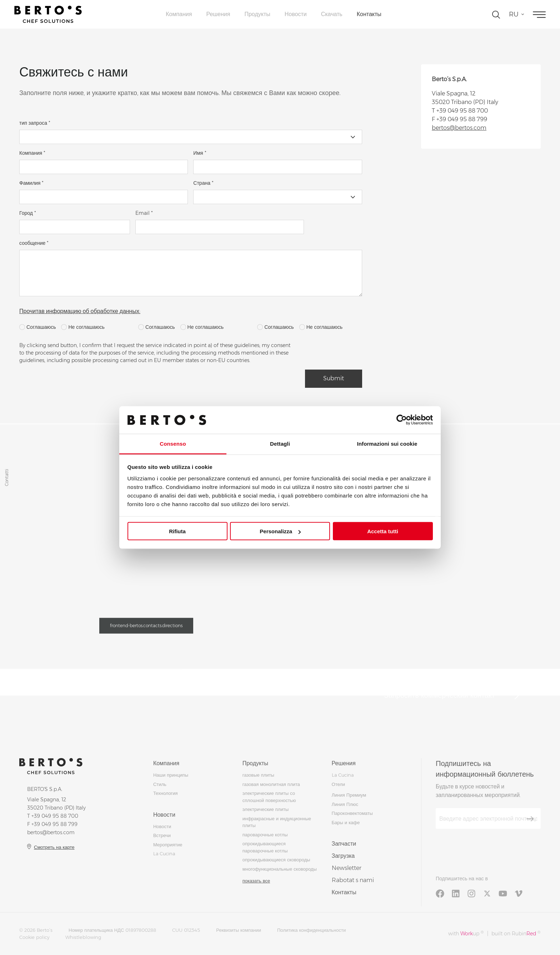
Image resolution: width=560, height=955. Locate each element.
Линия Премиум (349, 795)
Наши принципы (171, 775)
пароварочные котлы (265, 835)
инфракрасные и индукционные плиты (277, 822)
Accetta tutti (383, 531)
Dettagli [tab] (280, 443)
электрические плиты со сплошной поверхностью (269, 797)
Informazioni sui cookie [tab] (387, 443)
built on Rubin (516, 933)
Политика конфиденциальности (311, 930)
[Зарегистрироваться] (530, 819)
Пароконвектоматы (352, 813)
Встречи (162, 835)
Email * (144, 213)
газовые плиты (258, 775)
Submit (334, 378)
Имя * (200, 153)
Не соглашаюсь (83, 327)
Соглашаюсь (37, 327)
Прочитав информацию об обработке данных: (80, 311)
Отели (339, 784)
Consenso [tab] (173, 443)
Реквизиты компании (239, 930)
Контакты (369, 14)
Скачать (332, 14)
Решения (218, 14)
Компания (179, 14)
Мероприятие (168, 845)
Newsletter (347, 868)
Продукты (257, 14)
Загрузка (343, 856)
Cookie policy (34, 937)
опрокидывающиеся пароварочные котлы (265, 847)
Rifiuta (177, 531)
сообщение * (34, 243)
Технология (166, 793)
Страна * (203, 183)
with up (466, 933)
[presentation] (359, 356)
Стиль (160, 784)
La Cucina (164, 853)
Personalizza (280, 531)
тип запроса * (35, 123)
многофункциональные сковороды (280, 869)
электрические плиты (266, 809)
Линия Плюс (345, 804)
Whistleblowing (83, 937)
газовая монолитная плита (271, 784)
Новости (296, 14)
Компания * (32, 153)
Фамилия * (31, 183)
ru (514, 14)
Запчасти (344, 844)
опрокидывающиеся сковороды (276, 860)
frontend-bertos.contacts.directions (146, 627)
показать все (256, 881)
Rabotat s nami (353, 880)
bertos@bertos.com (459, 128)
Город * (28, 213)
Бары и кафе (346, 822)
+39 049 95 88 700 (462, 111)
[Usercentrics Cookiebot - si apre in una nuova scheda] (402, 420)
